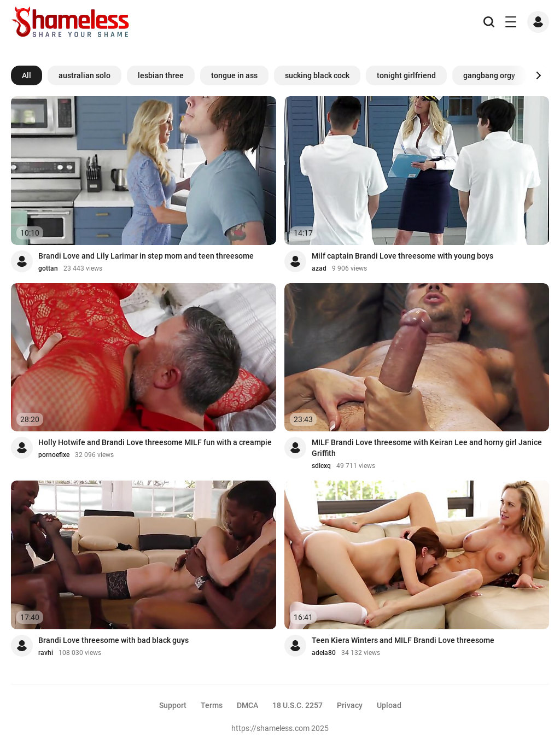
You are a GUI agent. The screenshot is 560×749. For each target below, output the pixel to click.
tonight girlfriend (406, 75)
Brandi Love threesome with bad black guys (113, 640)
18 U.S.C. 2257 (297, 705)
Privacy (350, 705)
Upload (389, 705)
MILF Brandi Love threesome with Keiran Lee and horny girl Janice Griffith (427, 448)
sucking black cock (317, 75)
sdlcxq (321, 466)
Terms (212, 705)
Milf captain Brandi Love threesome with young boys (402, 256)
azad (319, 268)
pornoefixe (54, 455)
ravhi (46, 653)
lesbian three (161, 75)
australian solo (84, 75)
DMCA (247, 705)
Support (173, 705)
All (27, 75)
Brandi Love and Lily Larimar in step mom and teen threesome (146, 256)
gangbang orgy (489, 75)
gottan (48, 268)
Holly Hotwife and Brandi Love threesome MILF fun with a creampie (155, 442)
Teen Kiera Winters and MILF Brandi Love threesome (403, 640)
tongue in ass (234, 75)
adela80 (324, 653)
